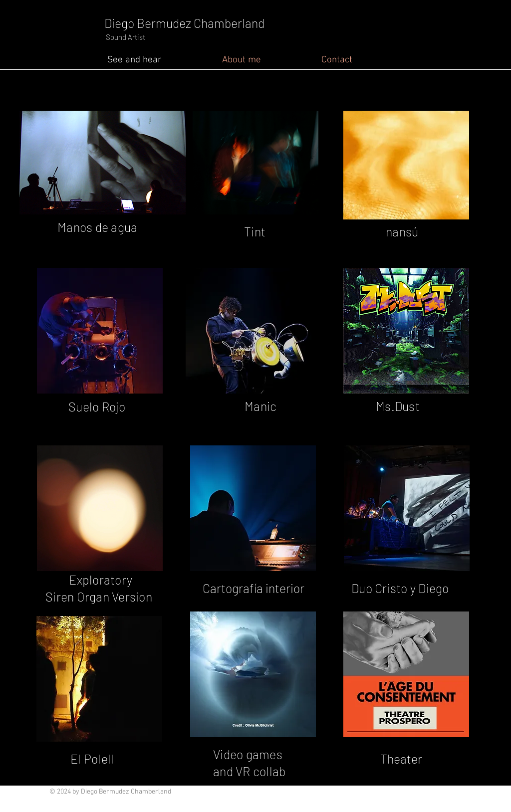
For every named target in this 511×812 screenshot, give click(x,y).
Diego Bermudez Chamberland (184, 23)
